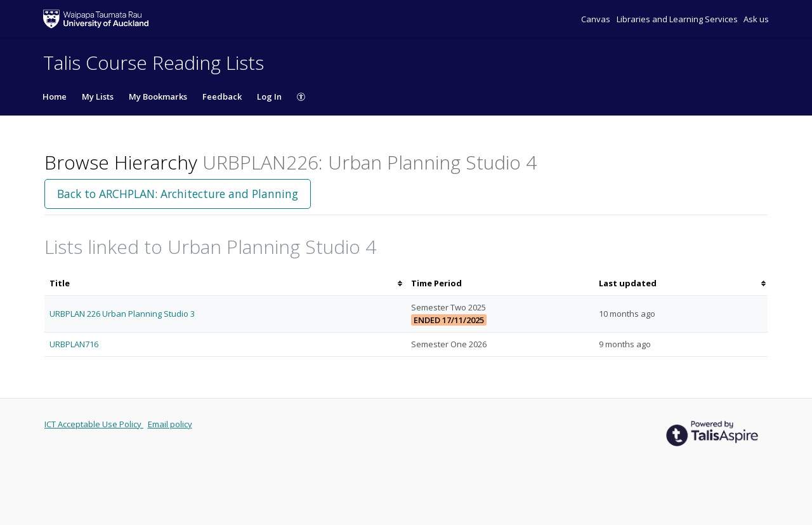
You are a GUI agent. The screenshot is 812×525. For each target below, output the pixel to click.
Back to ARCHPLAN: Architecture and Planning (178, 194)
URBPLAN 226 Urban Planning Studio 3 (122, 314)
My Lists (98, 96)
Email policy (170, 424)
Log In (269, 96)
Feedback (222, 96)
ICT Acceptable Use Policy (94, 424)
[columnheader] (225, 283)
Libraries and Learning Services (678, 19)
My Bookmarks (158, 96)
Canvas (597, 19)
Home (55, 96)
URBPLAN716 (74, 344)
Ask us (756, 19)
